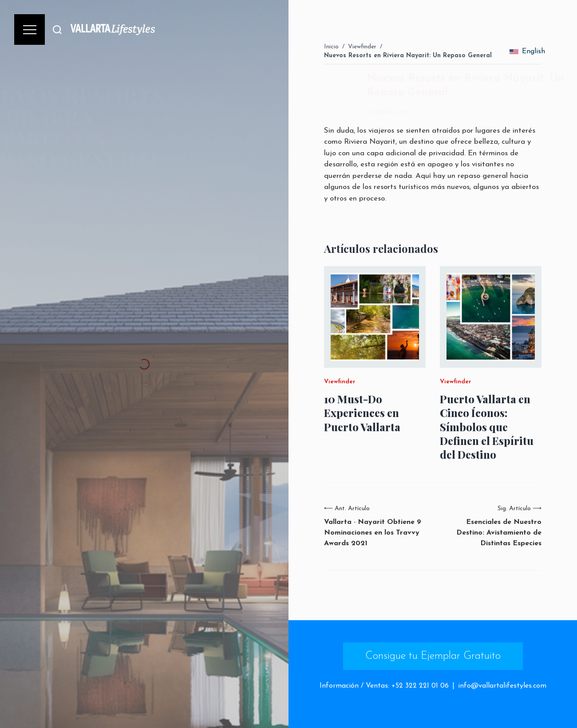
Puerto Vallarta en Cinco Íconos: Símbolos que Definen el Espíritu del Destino (487, 427)
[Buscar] (57, 30)
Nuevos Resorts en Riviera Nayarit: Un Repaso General (408, 56)
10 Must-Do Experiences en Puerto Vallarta (362, 413)
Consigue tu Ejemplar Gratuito (433, 656)
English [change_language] (527, 51)
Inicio (331, 47)
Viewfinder (362, 47)
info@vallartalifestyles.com (502, 686)
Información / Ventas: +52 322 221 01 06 (384, 686)
